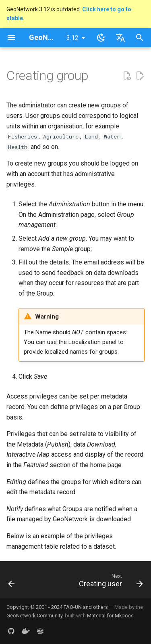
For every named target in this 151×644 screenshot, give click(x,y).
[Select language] (120, 38)
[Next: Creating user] (110, 582)
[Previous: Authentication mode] (11, 582)
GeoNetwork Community (34, 616)
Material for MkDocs (110, 616)
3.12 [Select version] (72, 38)
